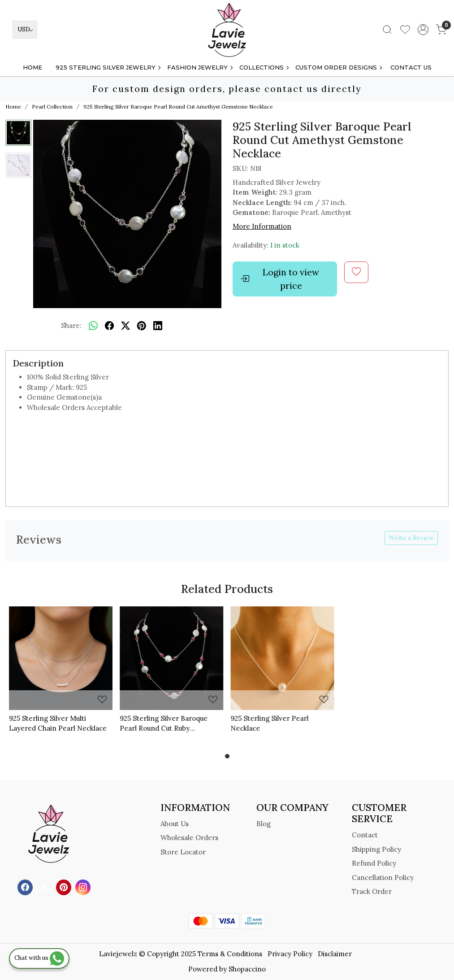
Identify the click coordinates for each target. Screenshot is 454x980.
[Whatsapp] (93, 326)
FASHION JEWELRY (200, 67)
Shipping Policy (376, 849)
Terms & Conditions (230, 954)
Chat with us (39, 958)
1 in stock (285, 245)
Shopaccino (247, 969)
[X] (45, 887)
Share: (71, 325)
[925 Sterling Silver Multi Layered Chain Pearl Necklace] (61, 658)
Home (32, 67)
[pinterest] (142, 326)
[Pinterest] (65, 887)
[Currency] (25, 30)
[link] (387, 30)
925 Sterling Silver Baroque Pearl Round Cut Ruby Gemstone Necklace (164, 724)
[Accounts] (423, 30)
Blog (264, 824)
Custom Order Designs (338, 67)
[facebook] (109, 326)
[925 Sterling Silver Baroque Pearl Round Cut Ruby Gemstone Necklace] (171, 658)
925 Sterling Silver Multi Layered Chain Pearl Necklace (58, 723)
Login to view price (280, 279)
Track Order (372, 891)
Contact (365, 835)
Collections (264, 67)
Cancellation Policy (383, 878)
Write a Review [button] (411, 538)
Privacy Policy (290, 954)
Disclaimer (335, 954)
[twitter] (125, 326)
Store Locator (183, 852)
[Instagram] (84, 887)
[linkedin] (158, 326)
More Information (262, 226)
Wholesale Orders (189, 838)
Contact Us (411, 67)
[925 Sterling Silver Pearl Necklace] (283, 658)
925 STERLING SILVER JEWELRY (108, 67)
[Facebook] (26, 887)
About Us (175, 824)
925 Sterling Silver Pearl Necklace (270, 723)
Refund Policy (374, 863)
